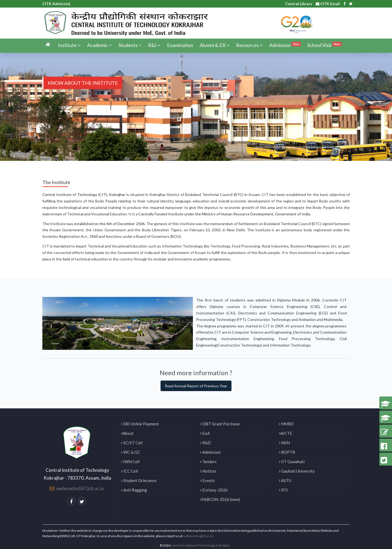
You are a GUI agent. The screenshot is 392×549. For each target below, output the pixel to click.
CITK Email (328, 4)
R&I (154, 45)
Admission (285, 45)
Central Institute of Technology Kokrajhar (201, 545)
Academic (100, 45)
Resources (249, 45)
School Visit (324, 45)
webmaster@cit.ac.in (198, 536)
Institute (69, 45)
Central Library (299, 4)
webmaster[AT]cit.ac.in (80, 488)
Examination (180, 45)
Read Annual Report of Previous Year (196, 386)
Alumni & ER (215, 45)
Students (130, 45)
